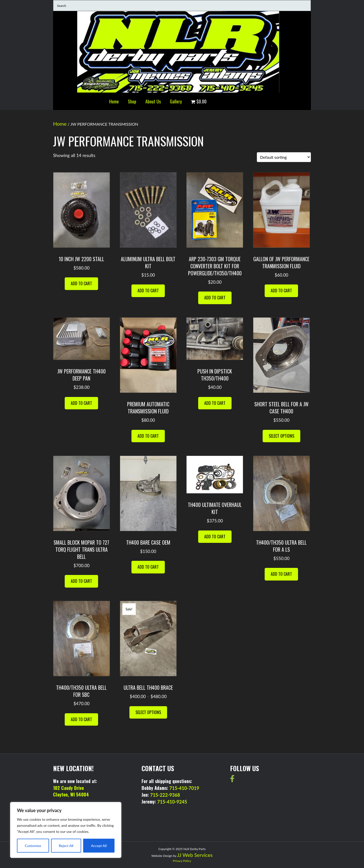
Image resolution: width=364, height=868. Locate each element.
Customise (33, 846)
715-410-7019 (184, 788)
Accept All (99, 846)
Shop (132, 101)
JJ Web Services (195, 855)
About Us (153, 101)
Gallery (176, 101)
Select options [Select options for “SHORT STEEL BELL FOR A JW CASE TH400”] (281, 436)
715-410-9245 (172, 802)
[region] (66, 830)
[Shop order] (284, 157)
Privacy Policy (182, 861)
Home (114, 101)
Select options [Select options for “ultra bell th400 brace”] (148, 712)
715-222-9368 (165, 795)
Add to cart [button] (81, 283)
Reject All (66, 846)
